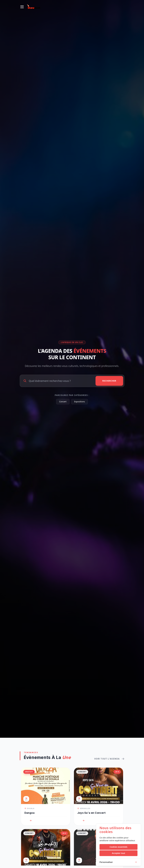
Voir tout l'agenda (109, 762)
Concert (63, 402)
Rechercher (109, 381)
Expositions (80, 402)
